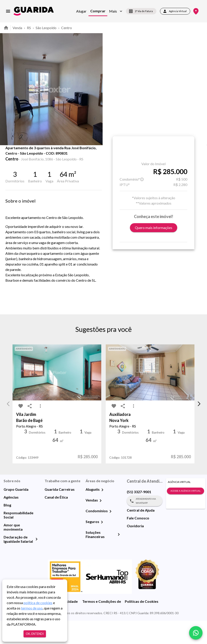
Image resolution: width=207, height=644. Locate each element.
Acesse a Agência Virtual (185, 514)
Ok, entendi (35, 634)
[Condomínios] (110, 535)
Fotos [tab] (47, 155)
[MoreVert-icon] (40, 429)
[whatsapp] (196, 633)
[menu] (8, 11)
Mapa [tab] (70, 155)
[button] (116, 11)
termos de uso (32, 608)
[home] (34, 11)
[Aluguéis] (102, 513)
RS (29, 28)
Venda (17, 28)
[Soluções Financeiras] (119, 558)
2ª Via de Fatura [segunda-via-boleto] (141, 11)
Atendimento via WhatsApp (145, 524)
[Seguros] (102, 545)
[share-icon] (21, 157)
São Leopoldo (46, 28)
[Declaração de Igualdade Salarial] (37, 562)
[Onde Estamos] (196, 11)
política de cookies (38, 603)
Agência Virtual (175, 11)
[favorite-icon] (12, 157)
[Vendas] (101, 524)
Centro (67, 28)
